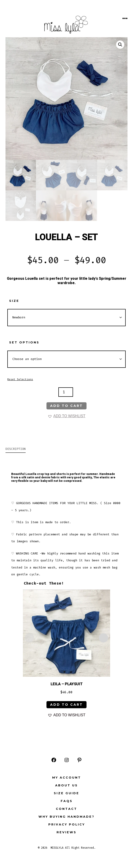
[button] (120, 45)
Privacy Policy (67, 824)
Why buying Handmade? (66, 817)
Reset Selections (20, 379)
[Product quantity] (66, 392)
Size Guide (66, 793)
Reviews (66, 832)
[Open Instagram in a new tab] (67, 760)
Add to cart (66, 406)
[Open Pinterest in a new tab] (79, 760)
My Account (67, 778)
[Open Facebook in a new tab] (54, 760)
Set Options (24, 342)
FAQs (67, 801)
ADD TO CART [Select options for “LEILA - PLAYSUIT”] (66, 705)
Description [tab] (16, 449)
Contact (66, 809)
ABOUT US (66, 785)
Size (14, 301)
